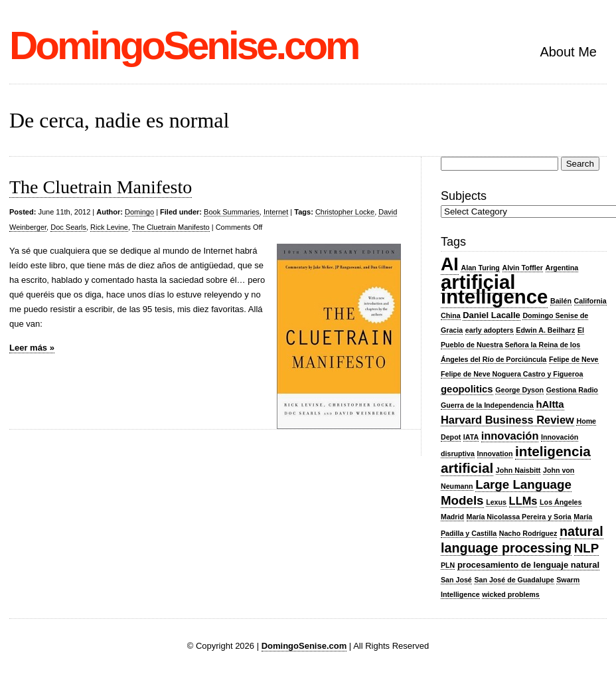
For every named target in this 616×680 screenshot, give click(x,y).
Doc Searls (68, 227)
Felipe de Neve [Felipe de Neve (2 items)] (574, 359)
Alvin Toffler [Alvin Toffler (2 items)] (523, 268)
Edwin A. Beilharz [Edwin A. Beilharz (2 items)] (545, 330)
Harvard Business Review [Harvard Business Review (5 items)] (507, 420)
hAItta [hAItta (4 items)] (550, 404)
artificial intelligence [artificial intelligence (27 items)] (494, 289)
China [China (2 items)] (451, 315)
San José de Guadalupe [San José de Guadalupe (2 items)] (514, 580)
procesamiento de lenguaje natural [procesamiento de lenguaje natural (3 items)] (528, 565)
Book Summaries (232, 212)
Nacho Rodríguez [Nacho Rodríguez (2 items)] (528, 533)
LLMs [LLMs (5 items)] (523, 501)
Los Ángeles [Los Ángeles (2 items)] (561, 502)
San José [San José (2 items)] (456, 580)
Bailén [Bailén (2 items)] (561, 301)
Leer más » (32, 348)
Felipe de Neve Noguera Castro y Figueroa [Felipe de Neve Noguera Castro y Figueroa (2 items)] (512, 374)
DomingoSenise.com (184, 45)
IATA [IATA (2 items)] (471, 437)
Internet (276, 212)
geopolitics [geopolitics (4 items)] (467, 389)
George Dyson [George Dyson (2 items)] (519, 390)
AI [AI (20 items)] (450, 264)
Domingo (139, 212)
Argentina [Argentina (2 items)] (562, 268)
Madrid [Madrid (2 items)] (452, 517)
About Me (568, 52)
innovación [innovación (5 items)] (510, 436)
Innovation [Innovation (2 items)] (495, 454)
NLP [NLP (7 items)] (586, 548)
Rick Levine (109, 227)
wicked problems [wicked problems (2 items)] (510, 594)
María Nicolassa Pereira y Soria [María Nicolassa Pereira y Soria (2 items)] (519, 517)
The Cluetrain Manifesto (101, 187)
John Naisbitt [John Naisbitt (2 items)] (518, 470)
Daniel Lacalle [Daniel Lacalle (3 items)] (492, 315)
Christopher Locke (345, 212)
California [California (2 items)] (590, 301)
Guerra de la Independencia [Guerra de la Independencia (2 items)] (487, 405)
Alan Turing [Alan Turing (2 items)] (480, 268)
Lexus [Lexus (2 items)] (496, 502)
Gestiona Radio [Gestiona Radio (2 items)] (572, 390)
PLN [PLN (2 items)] (448, 565)
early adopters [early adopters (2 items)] (490, 330)
